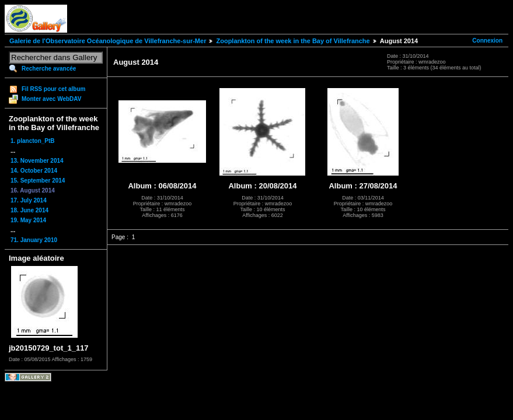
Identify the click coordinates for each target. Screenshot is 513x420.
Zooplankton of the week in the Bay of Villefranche (293, 41)
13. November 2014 (37, 161)
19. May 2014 (28, 220)
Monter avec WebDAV (51, 99)
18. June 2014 (29, 210)
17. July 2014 (29, 200)
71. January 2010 (34, 240)
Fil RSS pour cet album (53, 89)
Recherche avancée (49, 69)
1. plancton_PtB (33, 141)
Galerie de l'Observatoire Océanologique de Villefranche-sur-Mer (108, 41)
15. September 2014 (38, 181)
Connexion (487, 41)
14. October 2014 (34, 171)
